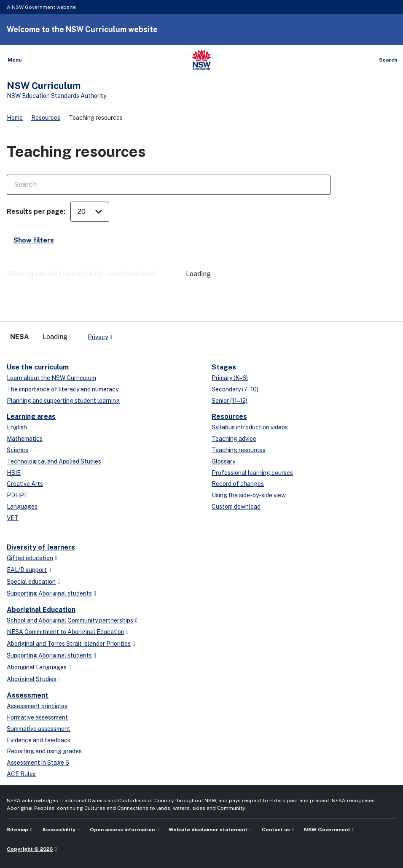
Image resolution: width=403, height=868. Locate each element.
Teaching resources (239, 450)
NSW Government (327, 830)
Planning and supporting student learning (63, 401)
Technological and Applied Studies (54, 461)
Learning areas (31, 416)
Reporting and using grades (44, 751)
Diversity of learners (41, 547)
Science (18, 450)
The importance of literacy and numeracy (63, 389)
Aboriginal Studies (32, 679)
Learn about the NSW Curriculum (51, 378)
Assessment (28, 695)
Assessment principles (37, 706)
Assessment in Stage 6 (38, 763)
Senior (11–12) (230, 401)
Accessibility (59, 830)
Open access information (122, 830)
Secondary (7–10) (235, 389)
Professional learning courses (252, 473)
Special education (31, 582)
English (17, 427)
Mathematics (25, 439)
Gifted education (30, 558)
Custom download (236, 507)
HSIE (14, 473)
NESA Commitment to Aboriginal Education (66, 632)
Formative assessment (37, 717)
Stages (224, 367)
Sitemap (17, 830)
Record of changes (238, 484)
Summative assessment (39, 729)
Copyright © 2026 (30, 849)
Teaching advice (234, 439)
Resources (46, 118)
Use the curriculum (38, 367)
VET (13, 518)
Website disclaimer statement (208, 830)
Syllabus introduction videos (250, 427)
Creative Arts (25, 484)
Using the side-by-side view (249, 495)
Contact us (276, 830)
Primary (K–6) (230, 378)
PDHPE (17, 495)
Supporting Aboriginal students (49, 593)
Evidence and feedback (39, 740)
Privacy (98, 337)
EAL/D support (27, 570)
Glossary (223, 461)
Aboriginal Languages (37, 667)
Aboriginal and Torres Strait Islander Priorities (69, 644)
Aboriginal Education (41, 610)
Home (15, 118)
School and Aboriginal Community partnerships (70, 620)
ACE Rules (21, 774)
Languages (22, 507)
